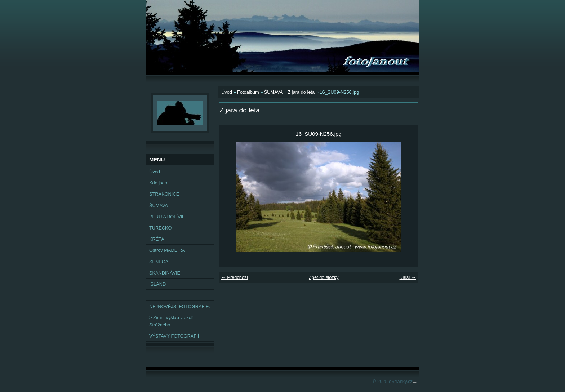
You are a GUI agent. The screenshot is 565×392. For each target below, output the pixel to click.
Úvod (227, 92)
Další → (408, 277)
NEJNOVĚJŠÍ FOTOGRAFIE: (180, 306)
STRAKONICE (164, 194)
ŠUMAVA (273, 92)
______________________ (177, 295)
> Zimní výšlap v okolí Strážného (171, 321)
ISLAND (157, 284)
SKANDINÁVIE (165, 273)
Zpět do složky (324, 277)
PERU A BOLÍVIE (167, 217)
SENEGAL (160, 262)
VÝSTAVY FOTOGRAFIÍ (174, 336)
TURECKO (161, 228)
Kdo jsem (159, 183)
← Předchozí (235, 277)
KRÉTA (157, 239)
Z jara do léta (301, 92)
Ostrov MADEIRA (167, 250)
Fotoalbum (248, 92)
